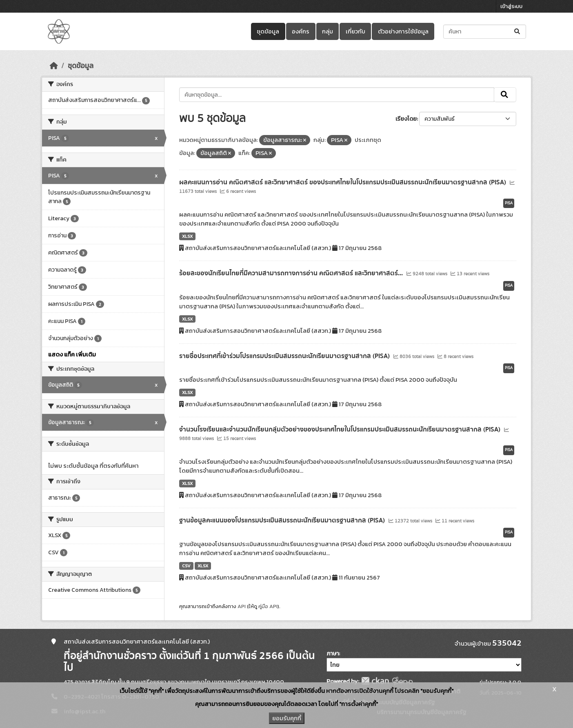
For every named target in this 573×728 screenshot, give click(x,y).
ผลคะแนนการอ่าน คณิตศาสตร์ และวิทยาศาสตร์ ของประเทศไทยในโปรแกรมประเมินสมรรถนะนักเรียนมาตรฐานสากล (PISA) (343, 182)
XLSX (187, 236)
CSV (186, 566)
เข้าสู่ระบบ (511, 6)
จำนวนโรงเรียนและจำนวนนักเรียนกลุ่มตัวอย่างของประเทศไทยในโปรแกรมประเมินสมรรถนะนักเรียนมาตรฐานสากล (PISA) (341, 429)
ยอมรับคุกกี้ (287, 718)
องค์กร (301, 31)
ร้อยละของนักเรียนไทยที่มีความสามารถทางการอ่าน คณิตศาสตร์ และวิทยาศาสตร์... (292, 273)
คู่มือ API (268, 606)
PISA (509, 203)
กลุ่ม (328, 31)
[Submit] (518, 32)
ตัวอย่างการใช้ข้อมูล (403, 31)
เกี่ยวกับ (355, 31)
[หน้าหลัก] (54, 66)
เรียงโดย (406, 119)
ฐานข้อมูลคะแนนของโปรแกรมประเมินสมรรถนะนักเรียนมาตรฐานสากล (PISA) (283, 520)
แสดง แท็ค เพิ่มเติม (72, 354)
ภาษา (333, 654)
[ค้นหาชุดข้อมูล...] (485, 32)
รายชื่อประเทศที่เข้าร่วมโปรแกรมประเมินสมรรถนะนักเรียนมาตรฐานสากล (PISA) (285, 356)
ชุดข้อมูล (268, 31)
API (242, 606)
